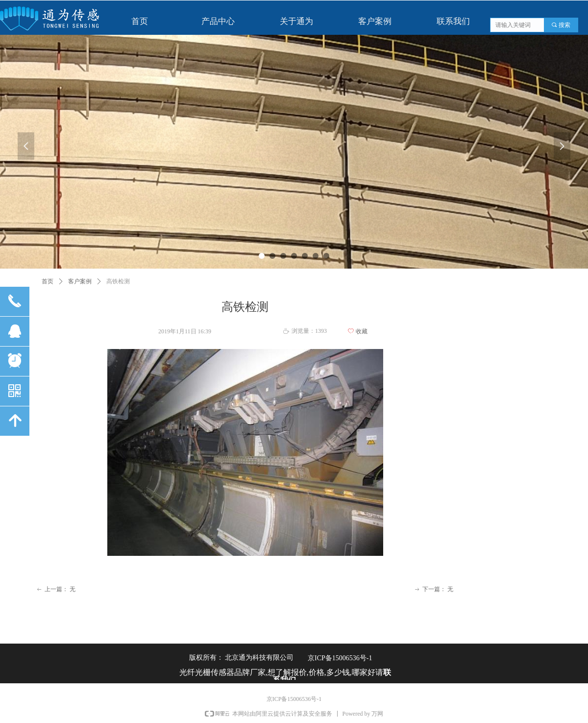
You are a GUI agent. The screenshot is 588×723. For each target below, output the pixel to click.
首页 (48, 281)
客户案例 (80, 281)
